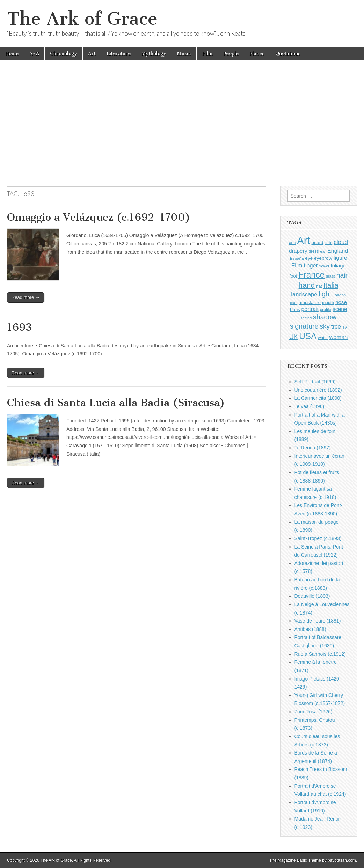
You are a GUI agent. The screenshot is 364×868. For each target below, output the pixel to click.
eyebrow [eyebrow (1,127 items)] (323, 258)
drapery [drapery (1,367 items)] (298, 251)
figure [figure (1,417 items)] (340, 258)
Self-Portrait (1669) (315, 382)
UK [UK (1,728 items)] (293, 337)
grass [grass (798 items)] (330, 276)
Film (207, 54)
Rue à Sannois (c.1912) (320, 654)
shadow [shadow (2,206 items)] (325, 317)
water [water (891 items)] (323, 337)
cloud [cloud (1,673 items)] (341, 242)
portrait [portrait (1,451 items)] (310, 309)
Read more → (26, 297)
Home (12, 54)
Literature (119, 54)
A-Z (34, 54)
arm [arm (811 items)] (293, 243)
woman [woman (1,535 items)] (338, 337)
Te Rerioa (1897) (313, 448)
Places (257, 54)
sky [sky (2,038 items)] (325, 326)
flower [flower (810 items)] (324, 266)
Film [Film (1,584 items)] (297, 266)
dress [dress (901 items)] (314, 251)
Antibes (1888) (310, 629)
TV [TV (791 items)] (345, 327)
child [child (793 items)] (328, 243)
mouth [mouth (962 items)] (328, 303)
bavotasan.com (342, 860)
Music (184, 54)
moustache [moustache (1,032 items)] (310, 303)
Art (92, 54)
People (231, 54)
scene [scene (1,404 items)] (340, 309)
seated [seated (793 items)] (306, 318)
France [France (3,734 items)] (311, 275)
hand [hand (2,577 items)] (307, 285)
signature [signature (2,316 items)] (304, 326)
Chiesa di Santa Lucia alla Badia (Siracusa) (116, 403)
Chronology (64, 54)
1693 (20, 327)
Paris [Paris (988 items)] (295, 310)
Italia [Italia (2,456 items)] (331, 285)
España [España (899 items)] (297, 258)
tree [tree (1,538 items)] (336, 326)
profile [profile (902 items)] (326, 310)
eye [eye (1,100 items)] (309, 258)
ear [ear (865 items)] (323, 251)
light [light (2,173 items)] (325, 294)
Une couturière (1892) (318, 390)
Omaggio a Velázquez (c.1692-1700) (99, 217)
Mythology (154, 54)
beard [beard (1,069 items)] (318, 242)
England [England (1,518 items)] (338, 251)
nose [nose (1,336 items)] (341, 302)
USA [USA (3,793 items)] (308, 336)
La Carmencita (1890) (318, 398)
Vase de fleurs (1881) (318, 621)
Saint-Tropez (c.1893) (318, 538)
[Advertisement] (182, 123)
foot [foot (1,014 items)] (293, 276)
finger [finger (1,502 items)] (311, 265)
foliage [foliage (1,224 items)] (338, 266)
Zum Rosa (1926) (314, 712)
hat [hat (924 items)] (319, 286)
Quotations (288, 54)
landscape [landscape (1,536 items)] (304, 294)
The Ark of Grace (82, 19)
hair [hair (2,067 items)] (342, 275)
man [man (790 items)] (294, 303)
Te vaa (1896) (310, 406)
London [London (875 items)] (339, 295)
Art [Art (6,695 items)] (303, 240)
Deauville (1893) (312, 596)
